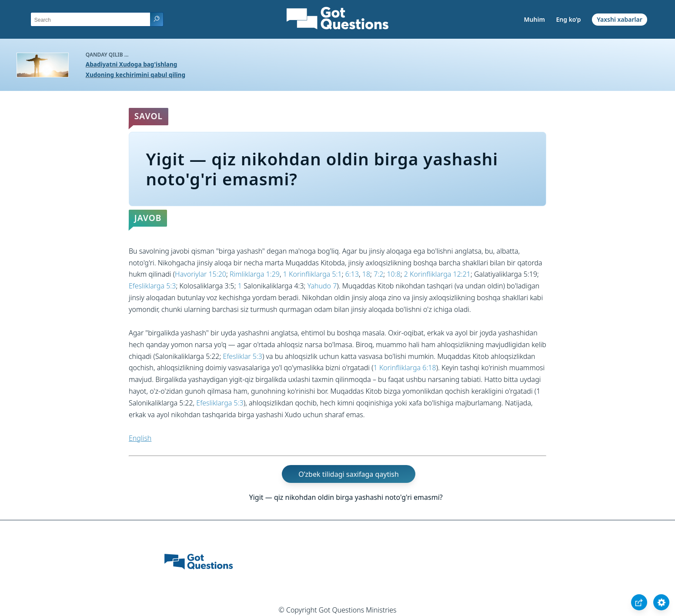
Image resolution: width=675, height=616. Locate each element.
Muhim (535, 19)
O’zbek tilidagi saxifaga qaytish (349, 474)
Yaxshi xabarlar (620, 19)
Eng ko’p (568, 19)
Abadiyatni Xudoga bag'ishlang (132, 64)
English (140, 438)
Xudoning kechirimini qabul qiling (135, 75)
